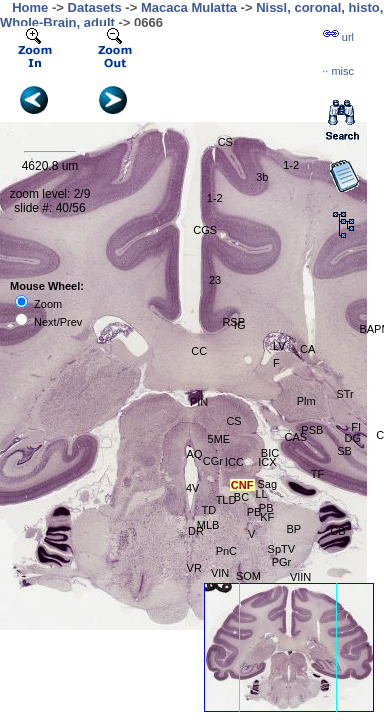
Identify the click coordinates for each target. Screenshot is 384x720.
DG (353, 438)
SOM (248, 576)
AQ (195, 454)
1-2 (291, 165)
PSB (312, 430)
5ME (219, 439)
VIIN (300, 577)
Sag (267, 484)
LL (261, 494)
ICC (234, 462)
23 (215, 280)
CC (199, 351)
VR (194, 568)
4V (192, 488)
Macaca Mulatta (189, 7)
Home (30, 7)
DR (196, 531)
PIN (199, 402)
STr (344, 394)
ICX (267, 462)
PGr (282, 562)
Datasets (95, 7)
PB (254, 512)
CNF (242, 485)
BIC (270, 453)
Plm (306, 401)
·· (338, 71)
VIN (220, 573)
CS (233, 421)
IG (240, 325)
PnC (226, 551)
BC (241, 497)
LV (279, 346)
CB (337, 531)
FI (356, 427)
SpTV (282, 549)
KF (267, 517)
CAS (295, 437)
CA (307, 349)
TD (208, 510)
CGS (205, 230)
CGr (213, 461)
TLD (226, 500)
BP (294, 529)
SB (344, 451)
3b (262, 177)
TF (317, 474)
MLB (208, 525)
